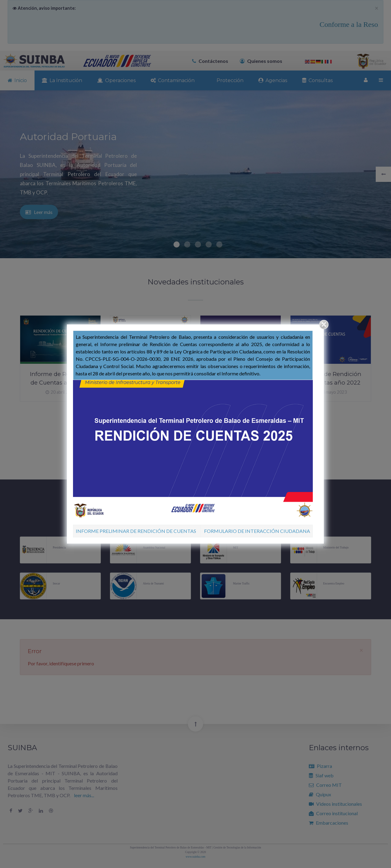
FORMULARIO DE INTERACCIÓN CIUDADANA (257, 531)
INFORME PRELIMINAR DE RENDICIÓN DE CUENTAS (136, 531)
